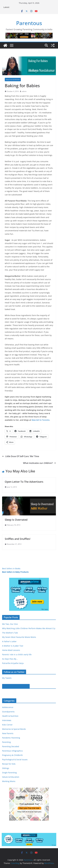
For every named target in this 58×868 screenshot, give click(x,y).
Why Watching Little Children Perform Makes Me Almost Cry (29, 628)
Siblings (6, 768)
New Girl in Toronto (41, 420)
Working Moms (9, 781)
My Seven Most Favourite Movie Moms (19, 637)
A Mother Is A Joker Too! (13, 646)
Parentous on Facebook (16, 686)
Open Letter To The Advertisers (24, 482)
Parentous (29, 23)
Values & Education (11, 777)
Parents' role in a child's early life (17, 654)
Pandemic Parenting (11, 738)
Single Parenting (9, 773)
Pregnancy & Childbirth (12, 755)
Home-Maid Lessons (11, 650)
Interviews (7, 720)
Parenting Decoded (11, 746)
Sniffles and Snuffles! (18, 539)
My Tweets (7, 678)
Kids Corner (7, 725)
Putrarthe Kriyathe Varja (13, 663)
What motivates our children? (39, 463)
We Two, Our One (10, 624)
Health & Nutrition (13, 80)
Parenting (6, 742)
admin (24, 91)
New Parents (8, 733)
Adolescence (8, 707)
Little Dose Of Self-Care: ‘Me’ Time (21, 456)
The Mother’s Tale (10, 633)
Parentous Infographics (12, 751)
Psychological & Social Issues (15, 759)
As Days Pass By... (10, 659)
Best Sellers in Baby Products (15, 572)
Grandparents (8, 712)
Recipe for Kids (9, 764)
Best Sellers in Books (11, 568)
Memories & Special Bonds (14, 729)
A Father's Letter (9, 641)
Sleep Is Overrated (16, 520)
